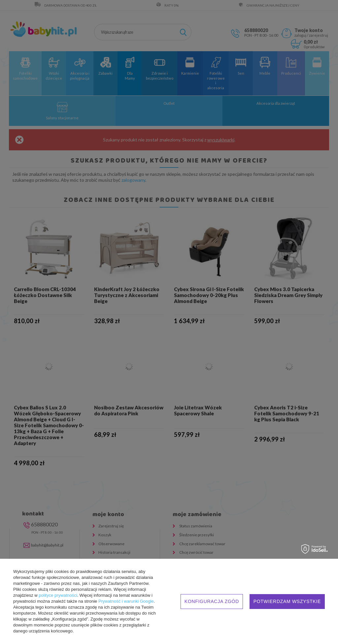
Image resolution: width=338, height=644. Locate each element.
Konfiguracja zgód (212, 601)
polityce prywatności (58, 595)
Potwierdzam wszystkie (287, 601)
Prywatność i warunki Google (126, 601)
